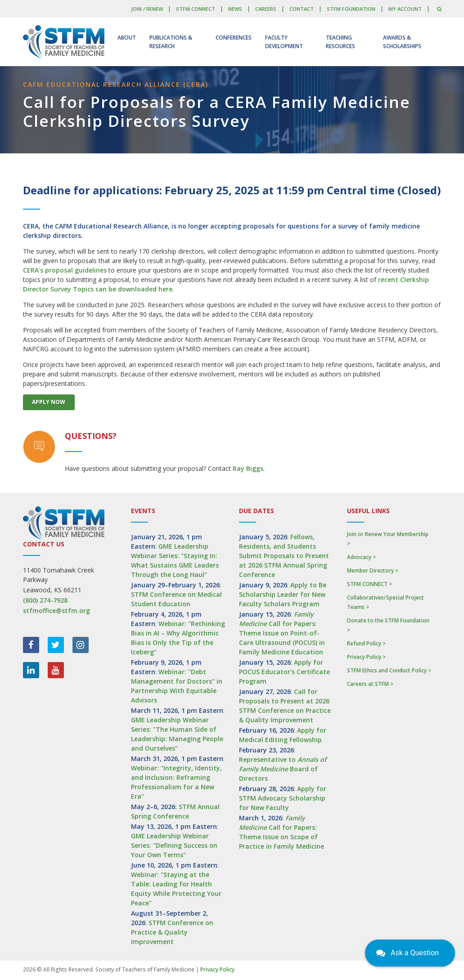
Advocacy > (361, 557)
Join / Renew (147, 9)
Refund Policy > (366, 643)
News (235, 9)
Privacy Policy (217, 969)
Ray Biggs (248, 468)
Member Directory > (373, 571)
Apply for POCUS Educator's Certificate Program (284, 672)
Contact (302, 9)
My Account (405, 9)
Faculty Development (284, 42)
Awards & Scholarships (402, 42)
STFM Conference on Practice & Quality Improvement (172, 932)
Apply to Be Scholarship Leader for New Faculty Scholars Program (283, 594)
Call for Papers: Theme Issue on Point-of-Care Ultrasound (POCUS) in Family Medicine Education (282, 633)
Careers (266, 9)
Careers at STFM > (370, 684)
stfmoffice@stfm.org (56, 611)
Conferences (234, 38)
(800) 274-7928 (45, 600)
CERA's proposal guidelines (65, 270)
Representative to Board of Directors (283, 769)
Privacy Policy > (366, 657)
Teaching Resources (340, 42)
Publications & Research (171, 42)
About (127, 38)
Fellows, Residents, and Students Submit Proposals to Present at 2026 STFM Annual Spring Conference (284, 556)
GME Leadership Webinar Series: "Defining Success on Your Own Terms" (174, 845)
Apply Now (49, 402)
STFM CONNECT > (369, 584)
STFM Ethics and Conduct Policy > (389, 670)
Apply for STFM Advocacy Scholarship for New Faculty (283, 798)
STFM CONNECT (196, 9)
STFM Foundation (351, 9)
